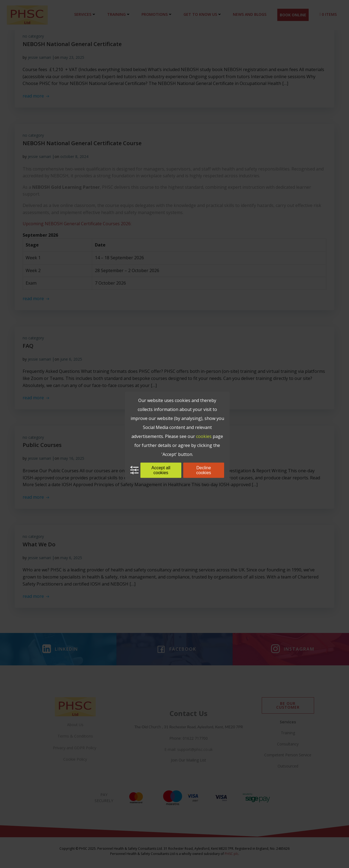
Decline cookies (204, 470)
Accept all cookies (161, 470)
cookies (204, 436)
